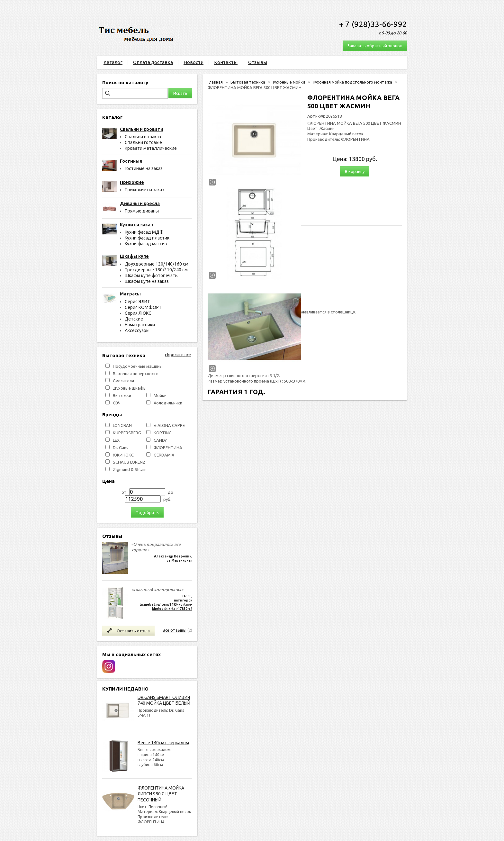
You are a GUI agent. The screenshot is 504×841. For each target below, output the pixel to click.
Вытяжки (122, 395)
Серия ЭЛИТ (137, 302)
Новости (194, 62)
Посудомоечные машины (138, 366)
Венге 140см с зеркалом (163, 743)
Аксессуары (137, 330)
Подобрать (147, 512)
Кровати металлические (151, 148)
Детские (134, 319)
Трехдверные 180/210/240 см (156, 270)
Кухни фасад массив (146, 244)
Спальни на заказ (143, 137)
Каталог (113, 62)
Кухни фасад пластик (147, 238)
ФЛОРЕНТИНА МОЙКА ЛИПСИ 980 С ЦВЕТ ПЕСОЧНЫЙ (161, 794)
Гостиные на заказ (144, 168)
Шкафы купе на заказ (147, 281)
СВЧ (117, 403)
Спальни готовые (143, 142)
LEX (116, 440)
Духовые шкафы (130, 388)
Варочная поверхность (136, 374)
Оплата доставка (153, 62)
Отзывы (258, 62)
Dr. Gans (121, 448)
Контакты (226, 62)
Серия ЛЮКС (138, 313)
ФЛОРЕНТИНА (168, 448)
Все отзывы (175, 630)
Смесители (123, 381)
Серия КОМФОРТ (143, 307)
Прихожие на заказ (144, 190)
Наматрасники (140, 325)
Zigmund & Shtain (130, 469)
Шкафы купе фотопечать (151, 276)
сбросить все (178, 355)
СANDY (160, 440)
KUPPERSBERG (127, 433)
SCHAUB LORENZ (129, 462)
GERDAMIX (164, 455)
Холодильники (168, 403)
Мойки (160, 395)
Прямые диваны (142, 211)
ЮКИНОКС (123, 455)
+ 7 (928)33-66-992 (373, 24)
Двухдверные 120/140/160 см (157, 264)
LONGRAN (122, 425)
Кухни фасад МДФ (144, 232)
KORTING (163, 433)
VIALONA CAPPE (169, 425)
